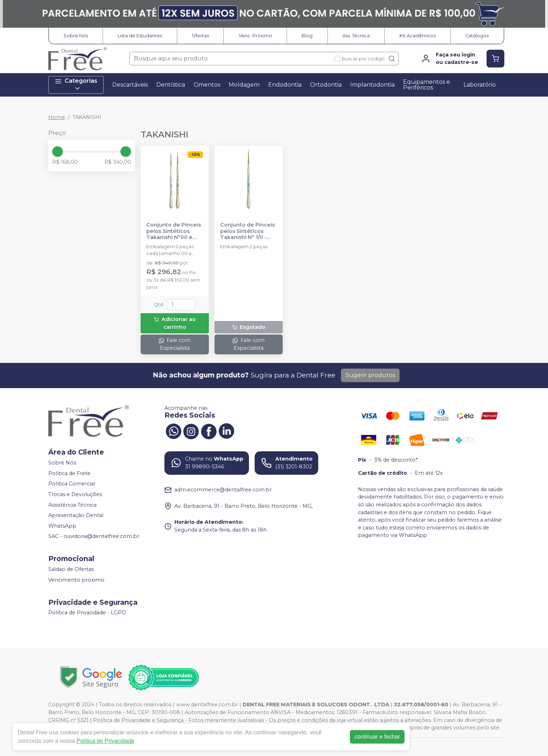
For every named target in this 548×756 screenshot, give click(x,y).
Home (57, 117)
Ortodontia (326, 85)
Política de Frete (69, 473)
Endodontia (285, 85)
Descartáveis (130, 85)
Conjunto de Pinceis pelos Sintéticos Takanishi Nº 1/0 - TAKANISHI (248, 231)
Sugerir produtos (370, 375)
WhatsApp (62, 526)
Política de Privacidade (105, 741)
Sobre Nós (76, 36)
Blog (307, 36)
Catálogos (477, 36)
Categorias (76, 85)
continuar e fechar (377, 737)
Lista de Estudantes (140, 36)
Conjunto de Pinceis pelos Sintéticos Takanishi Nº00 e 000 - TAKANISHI (174, 231)
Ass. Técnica (356, 36)
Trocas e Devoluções (75, 494)
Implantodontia (372, 85)
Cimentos (207, 85)
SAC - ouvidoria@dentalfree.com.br (94, 537)
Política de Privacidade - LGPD (87, 613)
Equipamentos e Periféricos (427, 85)
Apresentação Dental (76, 515)
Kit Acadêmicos (418, 36)
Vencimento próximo (76, 580)
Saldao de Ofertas (71, 569)
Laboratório (480, 85)
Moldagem (244, 85)
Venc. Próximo (255, 36)
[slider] (58, 152)
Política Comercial (72, 484)
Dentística (171, 85)
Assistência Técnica (72, 505)
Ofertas (200, 36)
